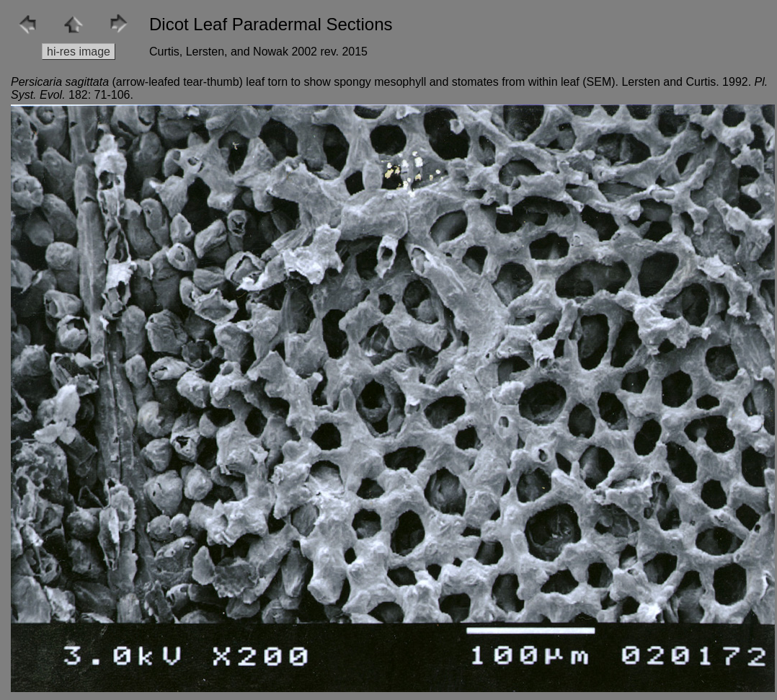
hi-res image (79, 52)
